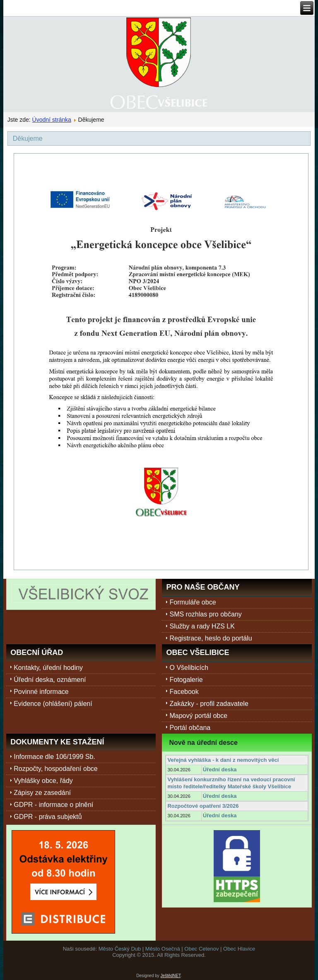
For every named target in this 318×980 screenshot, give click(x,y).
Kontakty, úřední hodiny (48, 668)
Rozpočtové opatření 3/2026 (203, 806)
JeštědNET (171, 976)
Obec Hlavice (239, 949)
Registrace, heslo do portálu (211, 638)
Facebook (184, 692)
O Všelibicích (189, 668)
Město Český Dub (120, 949)
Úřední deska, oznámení (50, 680)
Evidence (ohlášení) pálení (53, 704)
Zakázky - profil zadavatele (209, 704)
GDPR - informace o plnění (53, 805)
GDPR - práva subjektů (48, 817)
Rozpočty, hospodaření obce (56, 769)
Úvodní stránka (52, 120)
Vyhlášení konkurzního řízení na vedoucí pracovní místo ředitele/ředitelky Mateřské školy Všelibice (231, 783)
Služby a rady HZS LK (202, 626)
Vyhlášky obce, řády (43, 781)
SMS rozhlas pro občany (205, 614)
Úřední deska (220, 769)
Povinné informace (41, 692)
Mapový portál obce (198, 716)
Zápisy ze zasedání (42, 793)
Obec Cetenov (201, 949)
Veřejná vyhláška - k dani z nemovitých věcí (223, 760)
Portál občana (190, 728)
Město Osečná (163, 949)
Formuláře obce (193, 602)
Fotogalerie (186, 680)
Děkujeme (28, 138)
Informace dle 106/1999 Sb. (54, 757)
